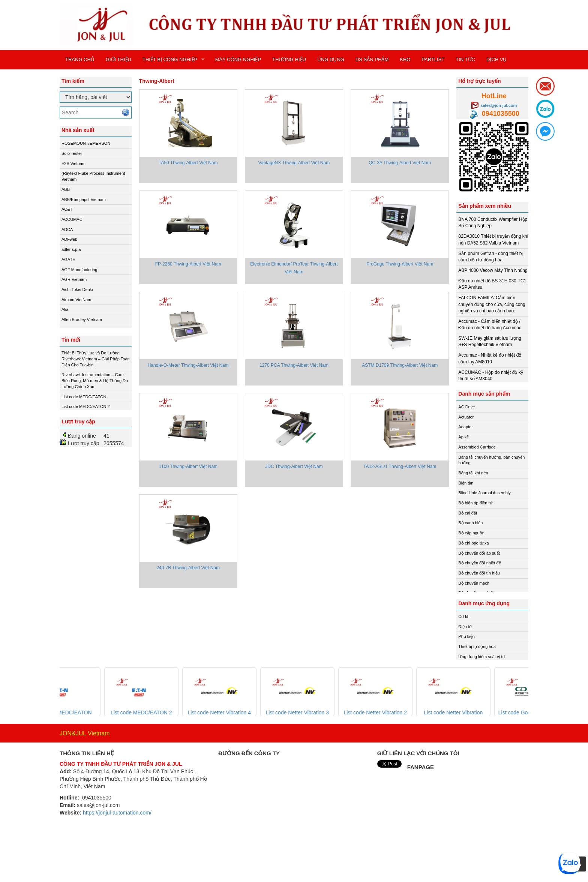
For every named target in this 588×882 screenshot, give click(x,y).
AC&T (67, 209)
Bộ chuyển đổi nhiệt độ (480, 563)
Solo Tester (72, 153)
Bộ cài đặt (468, 513)
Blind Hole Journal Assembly (484, 493)
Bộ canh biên (470, 523)
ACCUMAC (72, 219)
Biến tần (466, 483)
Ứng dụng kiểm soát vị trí (481, 657)
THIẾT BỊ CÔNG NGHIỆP (170, 59)
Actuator (466, 417)
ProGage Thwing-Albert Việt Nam (400, 264)
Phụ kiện (466, 636)
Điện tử (465, 627)
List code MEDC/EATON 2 (86, 406)
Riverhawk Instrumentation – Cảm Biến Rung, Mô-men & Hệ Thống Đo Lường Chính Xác (95, 380)
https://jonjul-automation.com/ (117, 813)
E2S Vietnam (73, 163)
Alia (65, 309)
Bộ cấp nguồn (471, 533)
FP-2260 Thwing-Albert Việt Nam (188, 264)
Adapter (466, 427)
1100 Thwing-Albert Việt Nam (188, 466)
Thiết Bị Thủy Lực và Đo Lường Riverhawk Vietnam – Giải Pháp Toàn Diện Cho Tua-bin (96, 359)
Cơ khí (464, 616)
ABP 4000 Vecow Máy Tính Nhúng (493, 270)
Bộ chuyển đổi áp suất (479, 553)
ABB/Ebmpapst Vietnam (84, 199)
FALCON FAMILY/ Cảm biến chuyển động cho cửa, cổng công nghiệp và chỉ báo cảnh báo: (492, 304)
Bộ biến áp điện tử (475, 503)
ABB (66, 189)
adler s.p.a (71, 249)
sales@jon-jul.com (499, 105)
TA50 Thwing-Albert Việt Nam (188, 163)
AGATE (68, 259)
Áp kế (463, 437)
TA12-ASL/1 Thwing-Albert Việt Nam (400, 466)
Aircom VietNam (76, 300)
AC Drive (466, 407)
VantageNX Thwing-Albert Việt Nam (294, 163)
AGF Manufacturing (79, 270)
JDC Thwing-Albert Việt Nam (294, 466)
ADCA (67, 229)
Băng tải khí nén (473, 473)
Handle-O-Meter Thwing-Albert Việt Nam (188, 365)
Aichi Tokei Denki (77, 289)
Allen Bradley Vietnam (82, 319)
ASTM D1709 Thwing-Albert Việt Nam (400, 365)
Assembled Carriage (477, 447)
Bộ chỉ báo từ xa (473, 543)
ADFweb (69, 239)
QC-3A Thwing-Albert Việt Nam (400, 163)
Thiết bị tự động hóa (477, 646)
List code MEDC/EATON (84, 397)
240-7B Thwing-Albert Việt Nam (188, 568)
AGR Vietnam (74, 279)
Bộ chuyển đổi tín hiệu (479, 573)
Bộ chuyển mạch (474, 583)
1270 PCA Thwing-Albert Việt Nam (294, 365)
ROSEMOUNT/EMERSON (86, 143)
